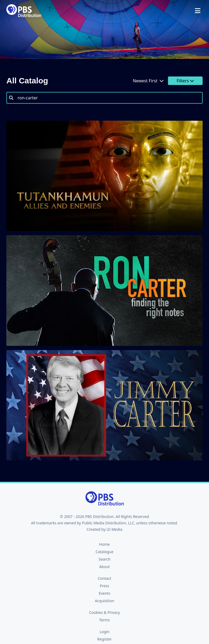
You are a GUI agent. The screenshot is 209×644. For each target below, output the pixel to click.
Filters (185, 81)
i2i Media (114, 529)
